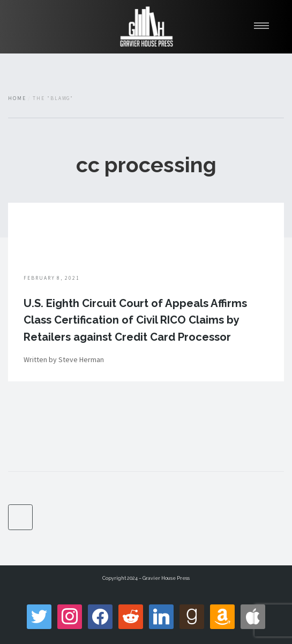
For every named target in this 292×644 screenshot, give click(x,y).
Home (17, 98)
